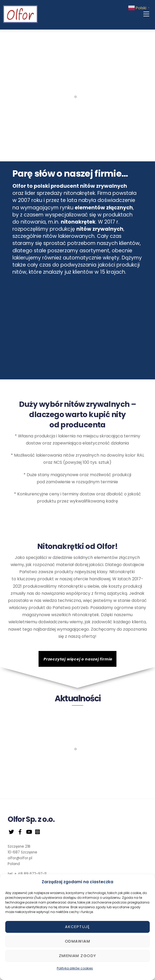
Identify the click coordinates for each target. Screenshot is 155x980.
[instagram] (37, 831)
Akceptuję (77, 927)
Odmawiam (77, 941)
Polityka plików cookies (75, 968)
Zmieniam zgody (78, 956)
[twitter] (11, 831)
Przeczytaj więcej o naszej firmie (78, 659)
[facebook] (20, 831)
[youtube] (29, 831)
